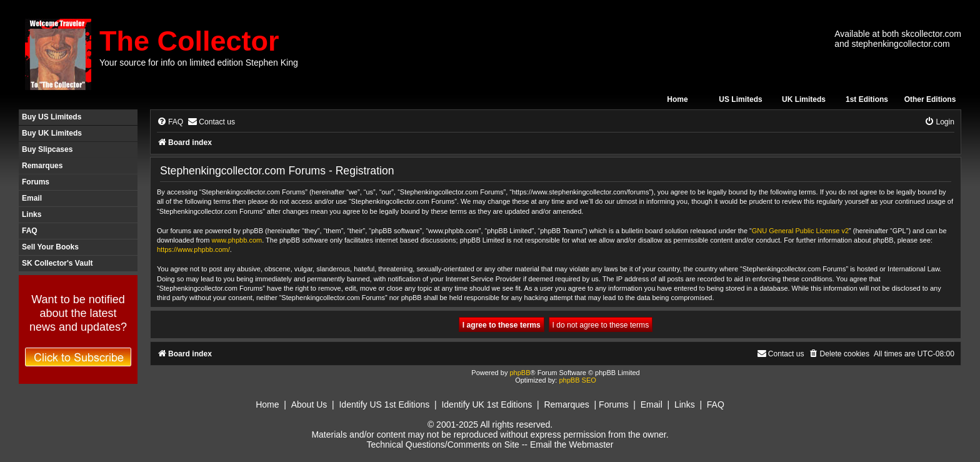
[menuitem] (170, 122)
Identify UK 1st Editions (487, 404)
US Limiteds (740, 99)
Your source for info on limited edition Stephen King (199, 63)
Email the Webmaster (572, 444)
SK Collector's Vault (57, 263)
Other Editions (930, 99)
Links (32, 214)
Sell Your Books (50, 247)
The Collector (189, 41)
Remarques (42, 166)
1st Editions (867, 99)
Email (32, 198)
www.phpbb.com (237, 240)
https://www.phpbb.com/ (193, 249)
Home (677, 99)
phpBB (520, 373)
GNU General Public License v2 (800, 231)
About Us (309, 404)
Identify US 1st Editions (384, 404)
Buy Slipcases (47, 149)
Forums (36, 182)
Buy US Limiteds (52, 117)
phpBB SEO (577, 380)
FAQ (30, 231)
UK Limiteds (804, 99)
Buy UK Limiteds (52, 133)
